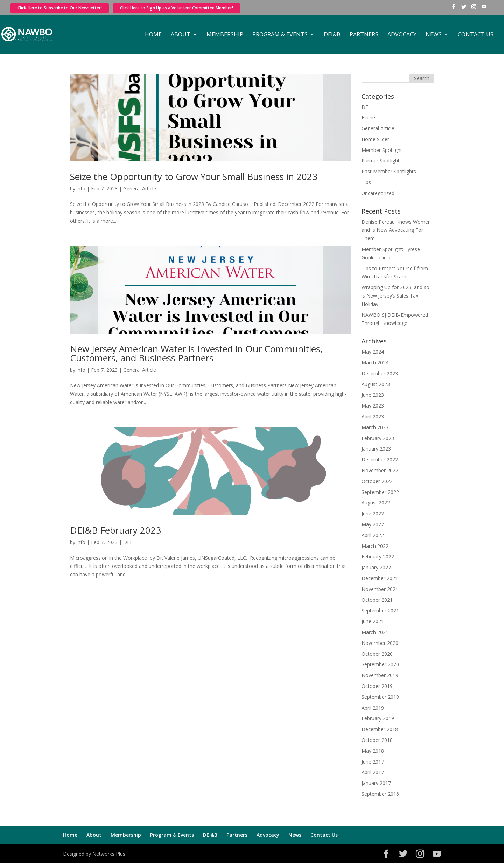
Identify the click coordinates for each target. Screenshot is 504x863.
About (181, 35)
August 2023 (376, 384)
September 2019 (380, 697)
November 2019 (380, 675)
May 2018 (373, 751)
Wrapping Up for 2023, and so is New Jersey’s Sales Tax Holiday (395, 296)
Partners (364, 35)
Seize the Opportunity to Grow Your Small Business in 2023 (194, 176)
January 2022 (376, 567)
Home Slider (375, 139)
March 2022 (375, 546)
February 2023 (378, 438)
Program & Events (280, 35)
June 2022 (373, 513)
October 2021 (377, 600)
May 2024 (373, 352)
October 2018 (377, 740)
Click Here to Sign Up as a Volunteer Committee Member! (177, 8)
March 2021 (375, 632)
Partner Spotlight (381, 161)
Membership (225, 35)
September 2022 (380, 492)
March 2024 (375, 363)
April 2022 (373, 535)
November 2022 (380, 470)
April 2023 (373, 416)
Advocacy (402, 35)
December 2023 (380, 373)
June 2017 (373, 762)
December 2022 (380, 460)
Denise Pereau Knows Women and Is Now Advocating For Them (396, 230)
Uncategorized (378, 193)
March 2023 (375, 427)
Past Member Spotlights (389, 171)
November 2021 (380, 589)
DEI (127, 542)
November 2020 (380, 643)
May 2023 (373, 406)
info (81, 189)
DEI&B (332, 35)
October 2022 (377, 481)
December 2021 (380, 578)
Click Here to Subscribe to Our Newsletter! (60, 8)
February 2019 (378, 718)
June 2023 (373, 395)
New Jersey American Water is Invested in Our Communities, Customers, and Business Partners (196, 353)
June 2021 (373, 621)
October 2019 (377, 686)
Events (369, 117)
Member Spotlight (382, 150)
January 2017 (376, 783)
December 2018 (380, 729)
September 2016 (380, 794)
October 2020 (377, 654)
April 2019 (373, 708)
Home (153, 35)
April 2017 (373, 772)
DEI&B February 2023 (115, 530)
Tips (366, 182)
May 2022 (373, 524)
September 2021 (380, 610)
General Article (140, 189)
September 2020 (380, 664)
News (434, 35)
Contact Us (476, 35)
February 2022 (378, 556)
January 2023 (376, 449)
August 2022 (376, 503)
